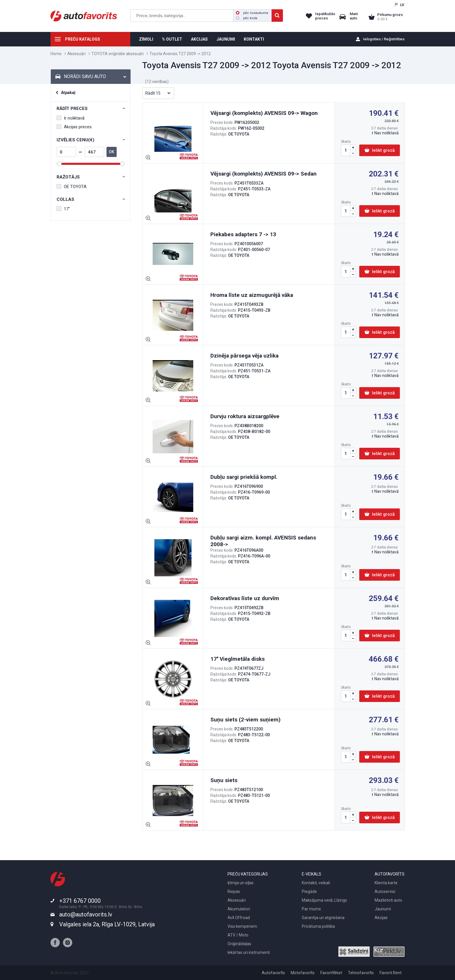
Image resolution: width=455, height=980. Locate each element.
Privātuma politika (318, 926)
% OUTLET (172, 39)
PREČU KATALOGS (83, 39)
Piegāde (309, 891)
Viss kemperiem (242, 926)
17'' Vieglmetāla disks (238, 659)
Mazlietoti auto (388, 900)
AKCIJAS (199, 39)
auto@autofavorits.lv (86, 914)
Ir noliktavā (71, 118)
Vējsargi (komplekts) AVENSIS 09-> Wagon (264, 113)
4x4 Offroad (239, 918)
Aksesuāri (76, 54)
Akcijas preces (74, 127)
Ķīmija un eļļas (241, 883)
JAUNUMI (226, 39)
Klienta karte (386, 883)
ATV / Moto (238, 935)
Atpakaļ (68, 93)
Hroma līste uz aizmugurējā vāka (252, 295)
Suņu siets (224, 780)
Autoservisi (385, 891)
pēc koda (247, 18)
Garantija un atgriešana (323, 918)
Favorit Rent (391, 973)
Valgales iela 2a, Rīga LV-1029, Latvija (107, 924)
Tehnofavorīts (361, 973)
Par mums (311, 909)
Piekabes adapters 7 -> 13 (243, 234)
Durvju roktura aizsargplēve (245, 416)
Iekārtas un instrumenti (249, 952)
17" (63, 209)
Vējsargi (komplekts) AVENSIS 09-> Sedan (263, 174)
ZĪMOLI (146, 39)
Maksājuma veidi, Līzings (324, 900)
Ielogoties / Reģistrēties (384, 39)
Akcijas (381, 918)
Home (56, 54)
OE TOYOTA (72, 187)
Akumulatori (239, 909)
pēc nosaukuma (252, 13)
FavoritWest (331, 973)
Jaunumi (383, 909)
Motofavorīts (303, 973)
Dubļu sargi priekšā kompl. (244, 477)
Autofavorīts (273, 973)
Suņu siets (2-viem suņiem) (245, 720)
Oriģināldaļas (239, 944)
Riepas (234, 891)
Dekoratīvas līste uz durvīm (245, 598)
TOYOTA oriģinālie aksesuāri (118, 54)
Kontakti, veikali (316, 883)
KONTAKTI (254, 39)
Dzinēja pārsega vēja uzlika (244, 356)
